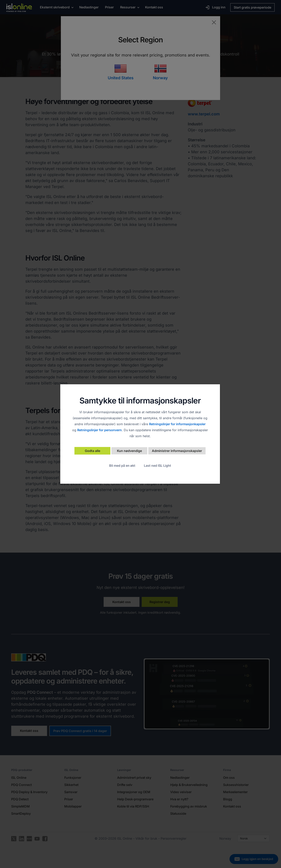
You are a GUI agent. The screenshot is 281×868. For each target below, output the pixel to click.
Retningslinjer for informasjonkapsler (177, 424)
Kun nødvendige (129, 451)
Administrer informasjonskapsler (177, 451)
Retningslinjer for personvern (99, 430)
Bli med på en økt (122, 466)
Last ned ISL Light (157, 466)
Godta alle (93, 451)
